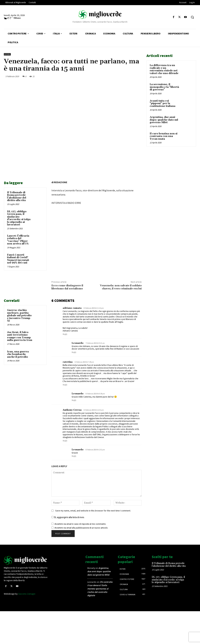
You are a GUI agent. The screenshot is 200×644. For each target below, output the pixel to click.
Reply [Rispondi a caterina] (65, 385)
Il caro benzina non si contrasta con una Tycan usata (164, 136)
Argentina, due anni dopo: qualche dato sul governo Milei (164, 120)
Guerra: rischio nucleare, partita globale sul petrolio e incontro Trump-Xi (19, 316)
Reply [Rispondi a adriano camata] (65, 334)
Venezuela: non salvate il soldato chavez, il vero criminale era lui (121, 287)
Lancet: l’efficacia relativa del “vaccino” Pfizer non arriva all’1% (18, 240)
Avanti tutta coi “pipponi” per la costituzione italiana (162, 103)
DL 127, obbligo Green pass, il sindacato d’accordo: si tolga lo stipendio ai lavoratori (19, 218)
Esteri (7, 54)
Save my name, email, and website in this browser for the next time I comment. (93, 511)
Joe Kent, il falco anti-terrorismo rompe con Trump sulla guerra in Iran (20, 336)
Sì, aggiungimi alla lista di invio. (68, 517)
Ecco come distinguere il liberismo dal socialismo (67, 287)
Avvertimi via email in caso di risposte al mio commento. (80, 524)
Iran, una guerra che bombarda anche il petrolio (18, 354)
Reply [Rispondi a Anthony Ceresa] (65, 441)
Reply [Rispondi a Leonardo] (74, 352)
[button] (192, 17)
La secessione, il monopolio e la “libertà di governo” (164, 87)
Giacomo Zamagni (27, 594)
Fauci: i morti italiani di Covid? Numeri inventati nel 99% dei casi (18, 259)
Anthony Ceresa (72, 410)
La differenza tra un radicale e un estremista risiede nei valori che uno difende (164, 69)
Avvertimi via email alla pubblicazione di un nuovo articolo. (81, 528)
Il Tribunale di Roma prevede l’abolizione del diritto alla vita (17, 197)
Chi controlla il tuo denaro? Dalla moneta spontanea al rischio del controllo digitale (100, 589)
